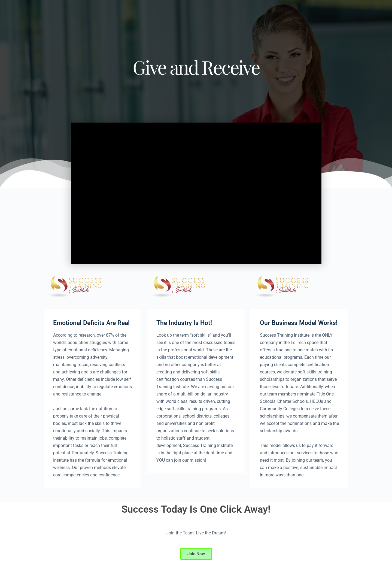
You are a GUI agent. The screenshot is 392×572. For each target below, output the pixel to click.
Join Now (196, 554)
